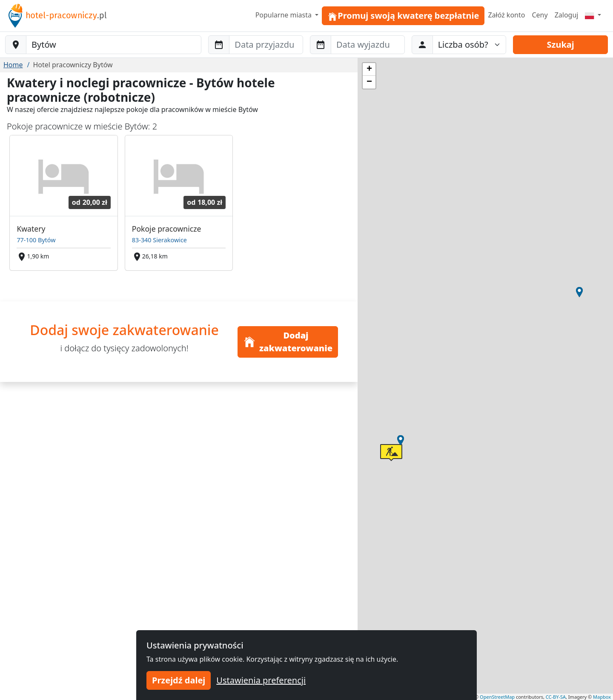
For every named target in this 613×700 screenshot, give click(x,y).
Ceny (540, 15)
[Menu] (593, 15)
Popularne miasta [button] (285, 15)
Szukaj (561, 44)
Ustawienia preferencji (261, 680)
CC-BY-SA (556, 697)
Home (13, 65)
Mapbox (602, 697)
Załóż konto (506, 15)
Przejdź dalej (179, 680)
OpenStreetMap (497, 697)
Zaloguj (567, 15)
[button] (401, 440)
